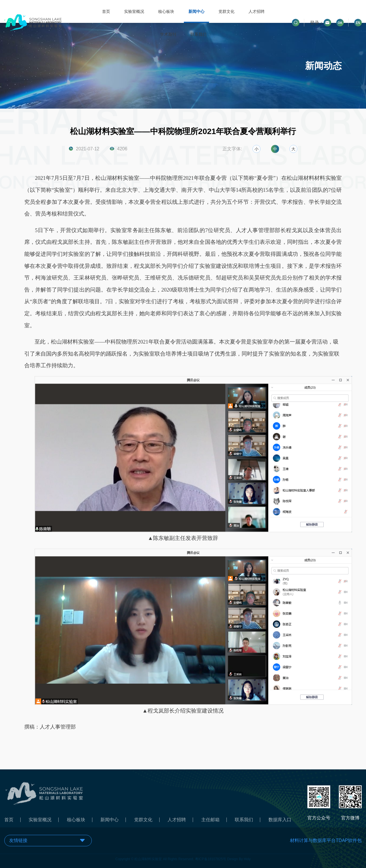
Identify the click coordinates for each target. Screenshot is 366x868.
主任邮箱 (210, 822)
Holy (247, 857)
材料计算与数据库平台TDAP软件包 (326, 840)
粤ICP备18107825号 (211, 857)
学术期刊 (168, 34)
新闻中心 (196, 11)
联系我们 (198, 34)
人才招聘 (256, 11)
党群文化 (226, 11)
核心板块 (166, 11)
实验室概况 (134, 11)
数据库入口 (280, 822)
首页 (106, 11)
